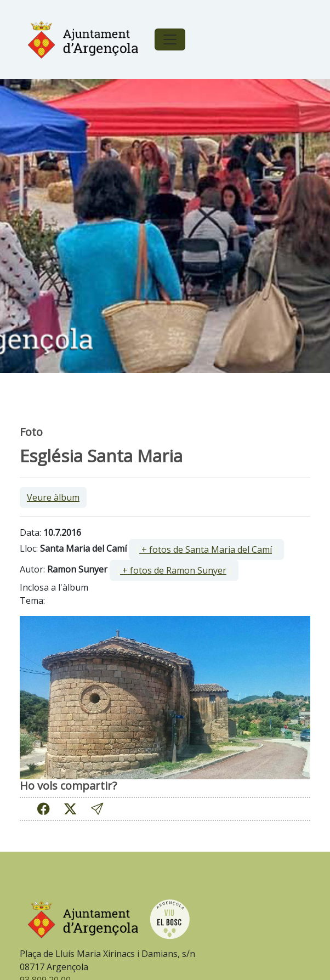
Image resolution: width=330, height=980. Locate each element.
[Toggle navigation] (170, 39)
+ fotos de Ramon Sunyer (173, 570)
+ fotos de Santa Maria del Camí (206, 550)
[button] (97, 809)
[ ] (206, 550)
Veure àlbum (53, 497)
